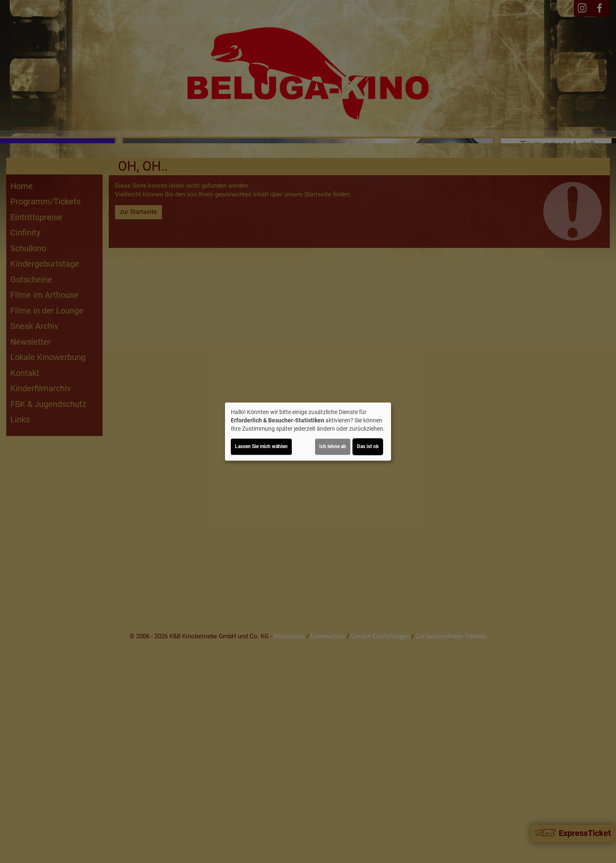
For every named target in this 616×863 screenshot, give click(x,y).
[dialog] (308, 431)
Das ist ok (368, 446)
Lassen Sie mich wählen (261, 446)
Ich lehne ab (333, 446)
